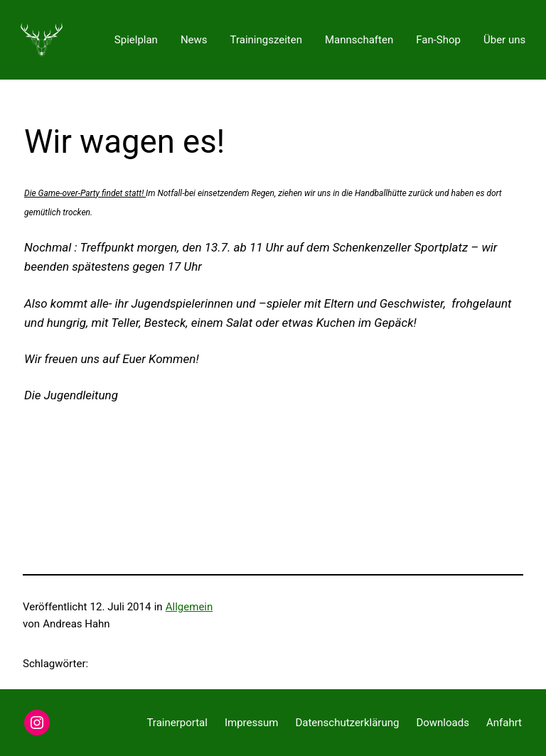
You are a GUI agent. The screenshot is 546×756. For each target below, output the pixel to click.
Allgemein (189, 607)
